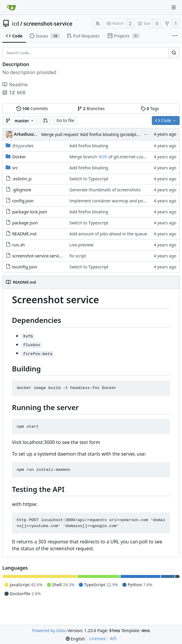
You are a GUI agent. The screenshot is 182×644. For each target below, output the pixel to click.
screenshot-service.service (38, 256)
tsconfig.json (25, 267)
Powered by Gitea (49, 630)
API (113, 638)
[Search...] (174, 53)
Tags (150, 108)
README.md (24, 234)
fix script (78, 256)
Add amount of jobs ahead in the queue (108, 234)
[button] (45, 121)
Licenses (98, 638)
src (15, 168)
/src (23, 146)
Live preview (82, 245)
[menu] (75, 639)
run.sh (18, 245)
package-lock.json (30, 212)
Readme (15, 85)
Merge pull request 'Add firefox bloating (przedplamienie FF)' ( (102, 134)
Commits (32, 108)
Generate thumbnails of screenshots (105, 190)
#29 (103, 157)
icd (16, 24)
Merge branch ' (84, 157)
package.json (25, 223)
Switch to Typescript (89, 179)
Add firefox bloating (89, 146)
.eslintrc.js (22, 179)
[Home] (11, 7)
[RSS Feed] (98, 23)
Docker (19, 157)
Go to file (65, 120)
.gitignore (22, 190)
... (146, 134)
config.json (23, 201)
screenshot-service (48, 24)
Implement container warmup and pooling (111, 201)
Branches (91, 108)
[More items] (175, 36)
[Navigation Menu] (174, 7)
